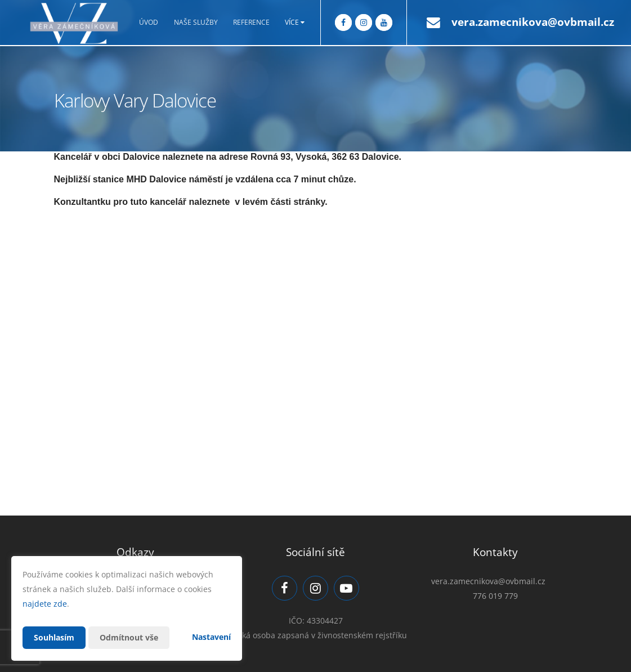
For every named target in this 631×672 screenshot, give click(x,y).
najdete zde (45, 604)
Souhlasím (54, 637)
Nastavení (211, 637)
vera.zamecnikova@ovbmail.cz (533, 22)
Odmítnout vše (129, 637)
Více (295, 23)
